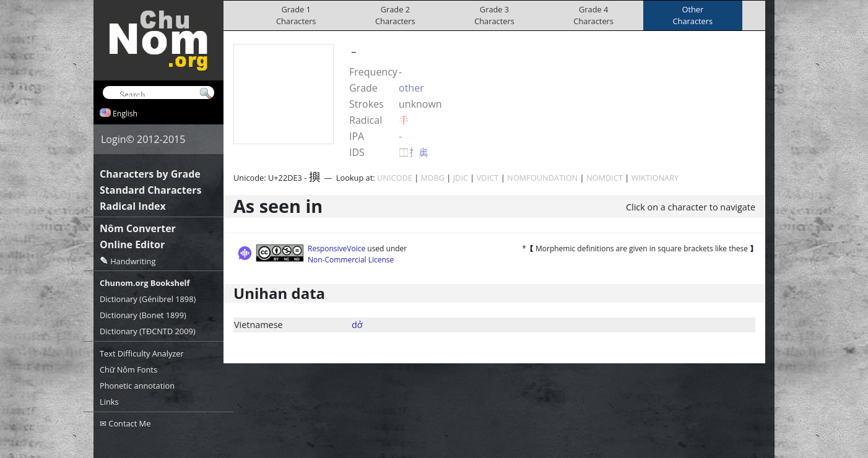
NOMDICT (605, 178)
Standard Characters (150, 190)
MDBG (433, 178)
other (411, 88)
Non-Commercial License (351, 260)
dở (357, 325)
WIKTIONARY (655, 178)
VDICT (488, 178)
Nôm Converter (138, 228)
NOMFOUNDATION (542, 178)
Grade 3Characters (494, 15)
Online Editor (132, 244)
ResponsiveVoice (336, 248)
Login (114, 139)
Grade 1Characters (296, 15)
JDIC (461, 178)
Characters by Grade (150, 174)
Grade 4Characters (593, 15)
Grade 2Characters (395, 15)
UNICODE (395, 178)
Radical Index (133, 206)
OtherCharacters (693, 15)
